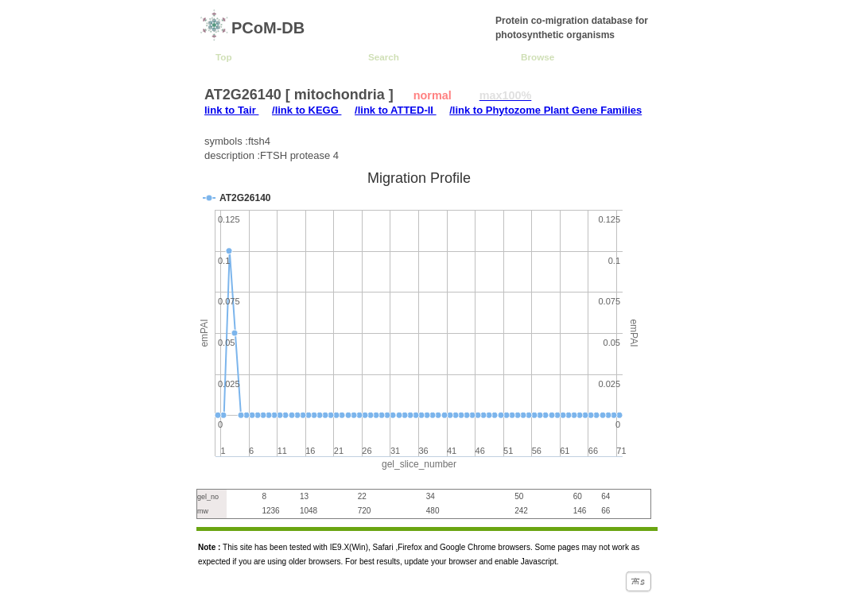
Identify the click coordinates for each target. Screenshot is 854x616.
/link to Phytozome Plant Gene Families (545, 110)
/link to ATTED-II (396, 110)
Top (224, 57)
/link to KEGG (307, 110)
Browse (538, 57)
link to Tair (231, 110)
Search (384, 57)
